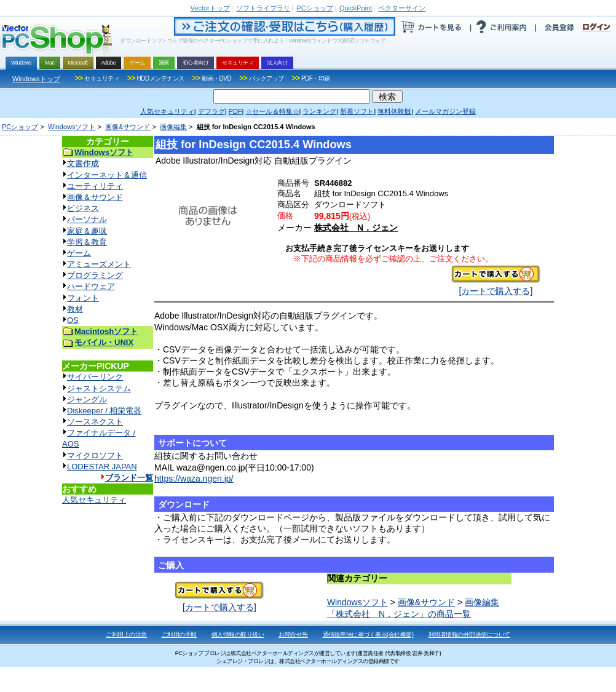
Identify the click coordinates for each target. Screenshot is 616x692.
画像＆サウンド (95, 197)
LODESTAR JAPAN (102, 467)
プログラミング (95, 275)
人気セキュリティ (94, 500)
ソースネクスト (95, 422)
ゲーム (79, 253)
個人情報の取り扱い (238, 634)
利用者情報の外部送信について (469, 634)
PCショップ (20, 127)
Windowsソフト (72, 127)
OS (73, 320)
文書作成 (83, 163)
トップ (210, 8)
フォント (83, 298)
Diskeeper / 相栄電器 (104, 411)
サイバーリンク (95, 377)
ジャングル (87, 400)
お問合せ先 (293, 634)
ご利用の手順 (179, 634)
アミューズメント (99, 264)
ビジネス (83, 208)
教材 (75, 309)
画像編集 (173, 127)
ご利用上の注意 (126, 634)
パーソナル (87, 219)
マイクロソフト (95, 455)
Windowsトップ (36, 79)
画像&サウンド (128, 127)
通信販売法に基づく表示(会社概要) (368, 634)
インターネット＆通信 (107, 175)
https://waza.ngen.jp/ (194, 479)
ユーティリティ (95, 186)
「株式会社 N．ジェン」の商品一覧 (399, 614)
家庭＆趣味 (87, 231)
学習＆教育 (87, 242)
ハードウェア (91, 286)
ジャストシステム (99, 388)
